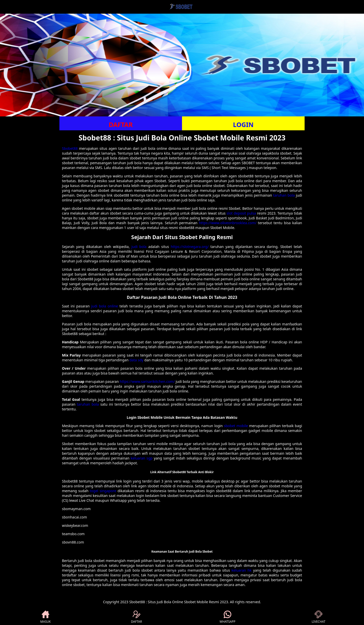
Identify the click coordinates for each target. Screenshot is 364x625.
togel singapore (103, 491)
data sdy (136, 360)
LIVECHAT (318, 617)
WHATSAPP (227, 617)
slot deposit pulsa (241, 213)
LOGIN (243, 124)
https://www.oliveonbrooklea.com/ (228, 223)
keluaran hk (242, 570)
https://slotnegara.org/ (190, 247)
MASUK (45, 617)
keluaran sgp (142, 458)
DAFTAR (121, 124)
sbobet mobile (236, 426)
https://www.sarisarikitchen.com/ (147, 381)
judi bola (139, 247)
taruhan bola (284, 195)
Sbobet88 (70, 148)
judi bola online (105, 306)
